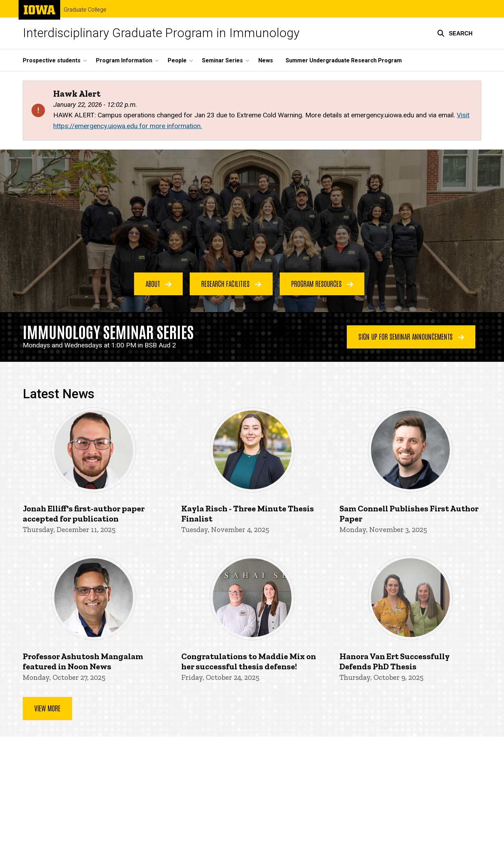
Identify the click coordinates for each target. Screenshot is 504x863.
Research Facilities (231, 283)
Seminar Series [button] (222, 60)
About (159, 283)
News (266, 60)
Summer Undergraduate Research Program (344, 60)
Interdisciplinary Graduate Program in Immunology (161, 33)
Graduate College (85, 10)
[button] (455, 33)
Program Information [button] (124, 60)
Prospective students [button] (52, 60)
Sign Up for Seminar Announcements (411, 336)
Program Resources (322, 283)
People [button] (177, 60)
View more (47, 708)
